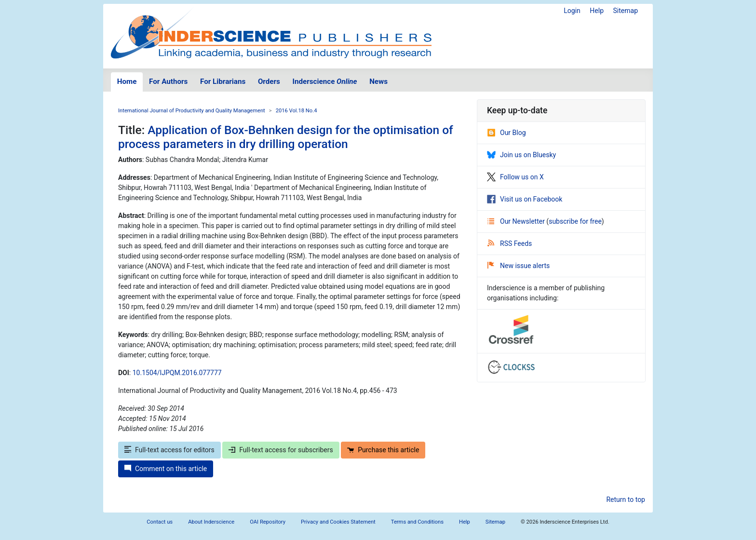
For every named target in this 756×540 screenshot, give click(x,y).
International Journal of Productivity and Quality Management (192, 111)
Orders (269, 81)
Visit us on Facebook (525, 199)
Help (597, 11)
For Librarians (223, 81)
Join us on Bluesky (521, 155)
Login (572, 11)
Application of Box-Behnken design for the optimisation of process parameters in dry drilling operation (286, 137)
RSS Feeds (510, 243)
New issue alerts (519, 266)
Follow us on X (515, 177)
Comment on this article (166, 469)
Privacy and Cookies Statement (338, 522)
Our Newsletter (517, 221)
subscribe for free (575, 221)
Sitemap (626, 11)
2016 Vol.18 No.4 (297, 111)
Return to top (626, 499)
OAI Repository (268, 522)
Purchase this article (383, 450)
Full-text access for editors (169, 450)
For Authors (168, 81)
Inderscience (325, 81)
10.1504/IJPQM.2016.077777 (177, 373)
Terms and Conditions (417, 522)
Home (127, 81)
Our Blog (506, 133)
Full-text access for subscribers (281, 450)
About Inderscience (211, 522)
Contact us (160, 522)
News (378, 81)
